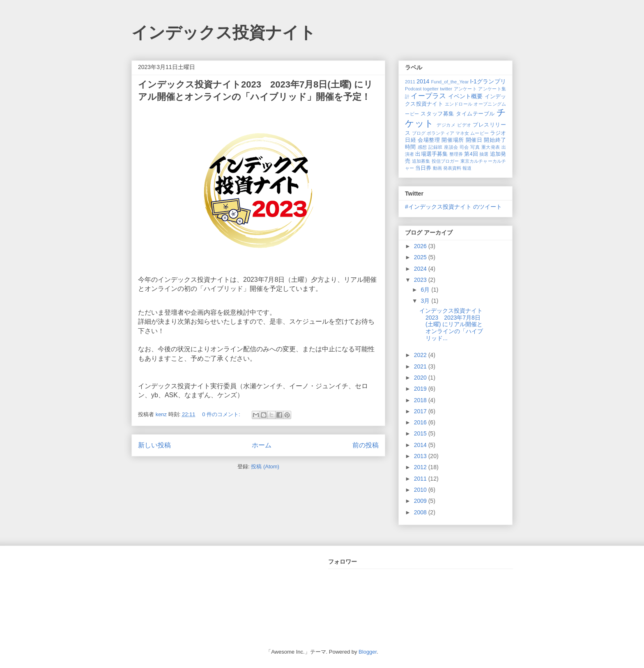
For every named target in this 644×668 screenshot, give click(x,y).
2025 (421, 257)
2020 (421, 378)
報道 (467, 168)
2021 (421, 366)
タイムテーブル (475, 114)
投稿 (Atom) (265, 466)
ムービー (479, 133)
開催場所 (453, 140)
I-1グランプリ (488, 81)
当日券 (423, 168)
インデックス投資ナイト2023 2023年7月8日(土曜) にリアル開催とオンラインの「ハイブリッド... (451, 324)
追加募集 (421, 161)
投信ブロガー (445, 161)
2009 (421, 501)
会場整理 (429, 140)
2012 (421, 467)
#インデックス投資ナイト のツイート (453, 207)
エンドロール (459, 104)
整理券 (456, 154)
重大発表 (491, 147)
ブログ (419, 133)
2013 (421, 456)
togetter (431, 89)
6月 (426, 290)
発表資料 (452, 168)
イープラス (428, 96)
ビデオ (464, 125)
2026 (421, 246)
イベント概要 (466, 96)
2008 (421, 512)
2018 (421, 400)
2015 (421, 433)
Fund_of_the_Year (450, 82)
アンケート (466, 89)
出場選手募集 (431, 154)
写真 (475, 147)
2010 (421, 490)
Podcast (413, 89)
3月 (426, 301)
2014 (423, 81)
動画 (437, 168)
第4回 (471, 154)
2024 (421, 269)
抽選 (484, 154)
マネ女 (462, 133)
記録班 (435, 147)
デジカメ (446, 125)
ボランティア (440, 133)
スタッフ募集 (437, 114)
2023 (421, 280)
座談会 (451, 147)
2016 (421, 422)
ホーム (262, 445)
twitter (446, 89)
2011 (410, 82)
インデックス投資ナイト (224, 32)
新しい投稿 (154, 445)
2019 (421, 389)
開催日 (474, 140)
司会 (464, 147)
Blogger (368, 652)
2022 (421, 355)
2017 (421, 411)
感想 (422, 147)
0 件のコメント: (222, 414)
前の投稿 (366, 445)
